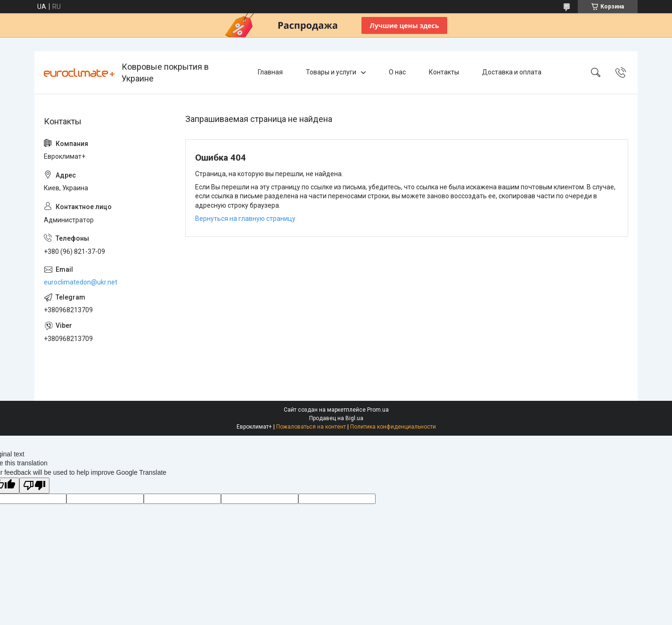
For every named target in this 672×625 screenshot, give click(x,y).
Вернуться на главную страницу (245, 219)
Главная (270, 72)
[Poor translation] (34, 486)
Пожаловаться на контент (311, 427)
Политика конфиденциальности (393, 427)
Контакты (444, 72)
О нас (397, 72)
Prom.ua (378, 410)
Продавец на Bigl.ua (336, 418)
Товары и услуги (331, 72)
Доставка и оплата (512, 72)
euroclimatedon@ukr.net (81, 282)
